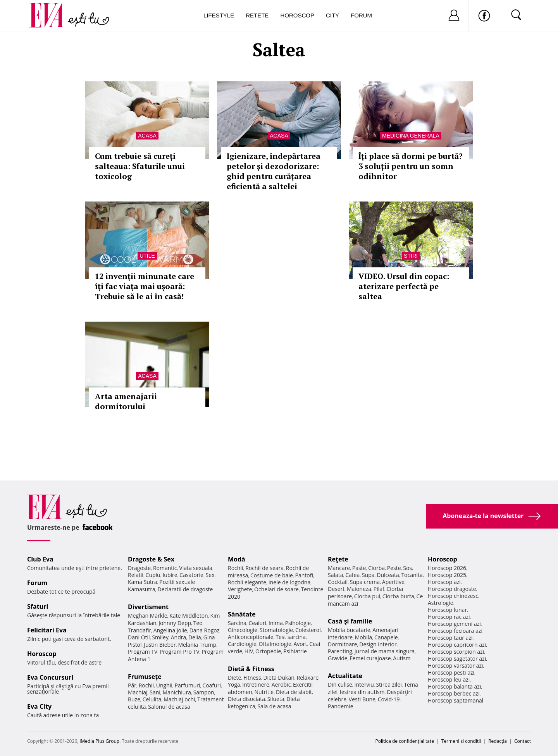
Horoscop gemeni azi (454, 624)
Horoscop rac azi (449, 617)
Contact (523, 741)
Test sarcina (291, 637)
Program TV (143, 652)
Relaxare (308, 678)
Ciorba (376, 568)
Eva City (39, 706)
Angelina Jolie (170, 630)
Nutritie (264, 692)
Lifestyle (219, 15)
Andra (179, 637)
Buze (134, 699)
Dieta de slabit (294, 692)
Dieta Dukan (279, 678)
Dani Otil (139, 637)
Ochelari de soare (276, 589)
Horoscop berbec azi (454, 693)
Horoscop (297, 15)
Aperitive (393, 582)
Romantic (165, 568)
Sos (407, 568)
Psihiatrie (295, 651)
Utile (147, 256)
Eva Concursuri (50, 677)
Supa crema (365, 582)
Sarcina (237, 623)
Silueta (276, 699)
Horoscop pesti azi (451, 672)
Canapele (386, 637)
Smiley (160, 637)
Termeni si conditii (461, 741)
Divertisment (148, 607)
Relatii (136, 575)
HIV (249, 651)
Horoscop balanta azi (454, 686)
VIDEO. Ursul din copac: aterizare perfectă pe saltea (404, 286)
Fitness (252, 678)
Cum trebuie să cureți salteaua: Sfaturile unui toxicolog (140, 166)
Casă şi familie (350, 621)
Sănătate (242, 614)
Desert (336, 589)
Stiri (411, 256)
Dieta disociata (246, 699)
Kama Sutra (142, 582)
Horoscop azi (444, 582)
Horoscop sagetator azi (457, 659)
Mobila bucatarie (349, 630)
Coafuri (212, 685)
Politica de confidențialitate (405, 741)
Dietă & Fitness (251, 669)
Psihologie (298, 623)
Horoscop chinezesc (453, 596)
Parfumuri (188, 685)
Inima (276, 623)
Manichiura (177, 692)
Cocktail (338, 582)
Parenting (340, 651)
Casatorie (191, 575)
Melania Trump (197, 645)
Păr (132, 685)
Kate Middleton (189, 616)
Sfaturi (38, 606)
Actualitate (345, 676)
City (332, 15)
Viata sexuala (196, 568)
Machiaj (138, 692)
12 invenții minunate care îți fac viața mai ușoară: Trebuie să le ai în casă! (145, 286)
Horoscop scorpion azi (456, 652)
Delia (195, 637)
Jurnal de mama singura (385, 651)
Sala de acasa (274, 706)
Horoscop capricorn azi (457, 645)
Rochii (146, 685)
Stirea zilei (389, 685)
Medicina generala (411, 136)
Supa (368, 575)
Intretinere (256, 685)
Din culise (340, 685)
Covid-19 (389, 699)
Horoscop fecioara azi (455, 631)
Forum (361, 15)
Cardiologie (242, 644)
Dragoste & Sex (151, 559)
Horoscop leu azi (449, 679)
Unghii (164, 685)
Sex (210, 575)
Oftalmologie (275, 644)
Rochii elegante (247, 582)
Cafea (352, 575)
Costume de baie (272, 575)
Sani (155, 692)
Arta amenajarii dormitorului (126, 401)
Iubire (170, 575)
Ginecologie (243, 630)
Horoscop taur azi (450, 638)
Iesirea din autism (362, 692)
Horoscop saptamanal (456, 700)
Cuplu (153, 575)
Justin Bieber (160, 645)
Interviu (364, 685)
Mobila (363, 637)
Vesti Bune (362, 699)
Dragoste (139, 568)
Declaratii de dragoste (185, 589)
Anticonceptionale (251, 637)
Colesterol (308, 630)
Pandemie (341, 706)
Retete (257, 15)
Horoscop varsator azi (455, 666)
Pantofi (304, 575)
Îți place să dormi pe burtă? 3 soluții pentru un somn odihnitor (411, 166)
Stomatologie (276, 630)
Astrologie (441, 603)
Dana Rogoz (205, 630)
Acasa (147, 136)
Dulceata (388, 575)
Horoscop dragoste (452, 589)
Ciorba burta (398, 596)
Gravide (338, 658)
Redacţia (498, 741)
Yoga (234, 685)
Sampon (204, 692)
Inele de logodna (289, 582)
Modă (237, 559)
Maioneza (359, 589)
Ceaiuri (258, 623)
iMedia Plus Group (99, 741)
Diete (234, 678)
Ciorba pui (367, 596)
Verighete (240, 589)
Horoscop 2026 (447, 568)
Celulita (152, 699)
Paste (359, 568)
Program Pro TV (180, 652)
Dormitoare (343, 644)
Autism (402, 658)
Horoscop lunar (447, 610)
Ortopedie (268, 651)
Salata (336, 575)
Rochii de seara (264, 568)
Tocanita (412, 575)
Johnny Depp (175, 623)
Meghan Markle (148, 616)
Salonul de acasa (169, 707)
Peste (394, 568)
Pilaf (379, 589)
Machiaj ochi (179, 699)
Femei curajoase (370, 658)
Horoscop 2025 (447, 575)
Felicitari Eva (47, 630)
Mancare (339, 568)
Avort (300, 644)
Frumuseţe (145, 677)
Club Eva (40, 559)
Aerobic (281, 685)
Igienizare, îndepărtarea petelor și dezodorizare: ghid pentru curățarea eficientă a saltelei (274, 171)
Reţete (338, 559)
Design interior (378, 644)
